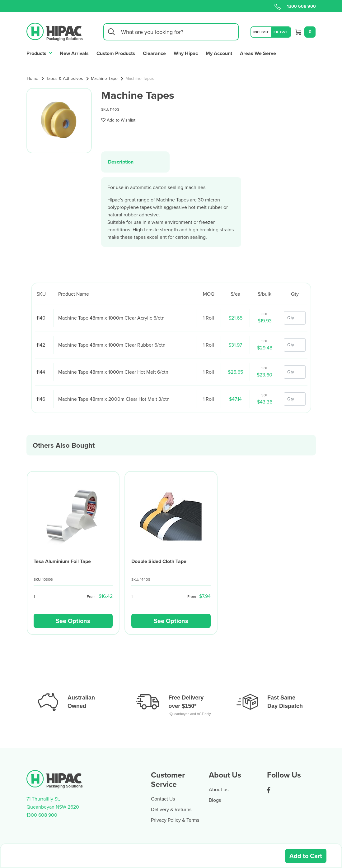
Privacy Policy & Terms (175, 820)
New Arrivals (74, 53)
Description (121, 162)
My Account (219, 53)
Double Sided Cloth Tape (159, 561)
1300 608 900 (295, 6)
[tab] (136, 162)
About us (219, 789)
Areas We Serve (258, 53)
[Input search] (171, 32)
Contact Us (163, 799)
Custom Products (116, 53)
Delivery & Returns (171, 809)
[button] (118, 120)
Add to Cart (306, 856)
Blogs (215, 800)
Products (39, 53)
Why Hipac (186, 53)
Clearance (154, 53)
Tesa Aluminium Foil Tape (62, 561)
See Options (73, 621)
